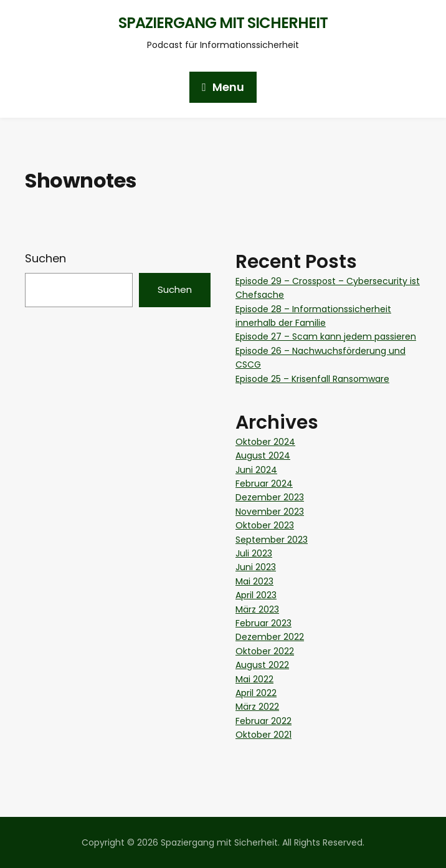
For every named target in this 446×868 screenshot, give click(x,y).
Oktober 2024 (265, 442)
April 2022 (256, 693)
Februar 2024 (264, 484)
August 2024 (263, 455)
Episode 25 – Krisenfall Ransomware (312, 379)
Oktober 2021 (263, 735)
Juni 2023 (256, 567)
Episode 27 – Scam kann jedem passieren (326, 336)
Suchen (45, 258)
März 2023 (257, 609)
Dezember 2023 (270, 497)
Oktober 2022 (265, 651)
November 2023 (270, 512)
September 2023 (272, 540)
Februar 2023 (263, 623)
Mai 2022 (254, 679)
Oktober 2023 (265, 525)
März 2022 (257, 707)
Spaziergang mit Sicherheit (223, 23)
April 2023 (256, 595)
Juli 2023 (254, 553)
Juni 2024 (256, 470)
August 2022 (262, 665)
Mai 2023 (254, 581)
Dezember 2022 (270, 637)
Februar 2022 (263, 721)
